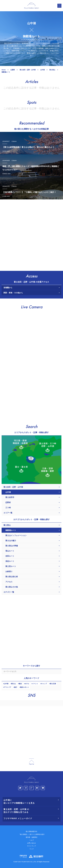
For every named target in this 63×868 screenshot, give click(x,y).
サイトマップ (31, 846)
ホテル (27, 684)
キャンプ (44, 684)
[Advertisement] (31, 234)
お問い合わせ (31, 843)
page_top (31, 762)
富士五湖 (53, 684)
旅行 (16, 687)
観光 (20, 684)
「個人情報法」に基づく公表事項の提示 (31, 834)
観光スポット (25, 687)
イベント (35, 684)
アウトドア (8, 687)
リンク (32, 849)
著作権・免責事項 (31, 837)
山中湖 (6, 684)
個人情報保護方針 (31, 831)
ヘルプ (32, 840)
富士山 (14, 684)
